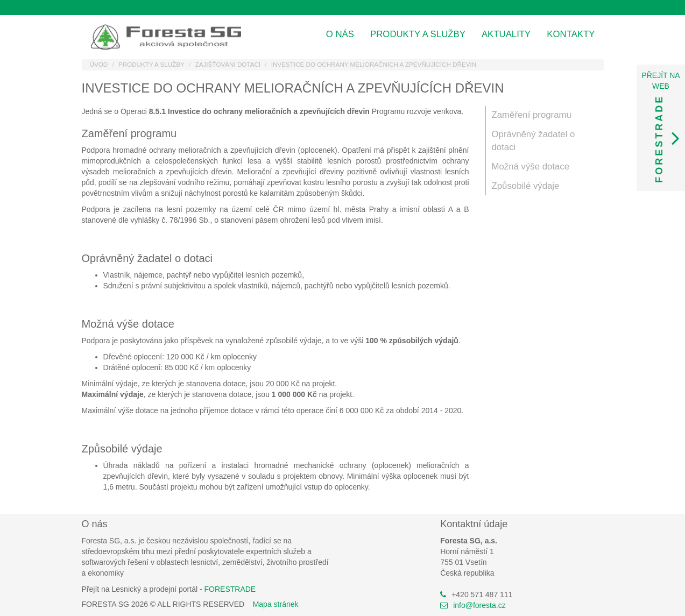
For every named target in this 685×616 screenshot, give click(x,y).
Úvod (99, 64)
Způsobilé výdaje (526, 186)
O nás (340, 34)
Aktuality (506, 34)
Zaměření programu (532, 115)
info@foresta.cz (479, 605)
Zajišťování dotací (228, 64)
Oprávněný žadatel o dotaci (534, 141)
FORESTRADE (230, 589)
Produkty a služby (418, 34)
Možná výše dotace (531, 167)
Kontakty (571, 34)
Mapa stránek (276, 604)
